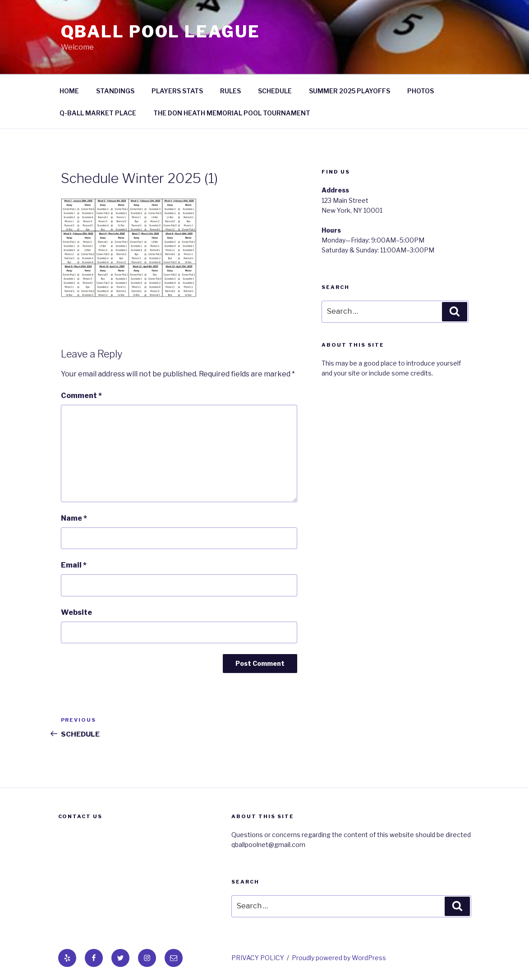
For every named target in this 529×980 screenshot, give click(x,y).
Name (74, 518)
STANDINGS (115, 91)
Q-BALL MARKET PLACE (98, 113)
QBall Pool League (161, 32)
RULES (230, 91)
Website (76, 612)
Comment (81, 396)
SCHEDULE (275, 91)
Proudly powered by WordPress (339, 958)
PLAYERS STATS (177, 91)
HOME (69, 91)
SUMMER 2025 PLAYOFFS (350, 91)
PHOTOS (421, 91)
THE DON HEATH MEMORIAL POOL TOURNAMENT (232, 113)
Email (74, 565)
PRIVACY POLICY (258, 958)
